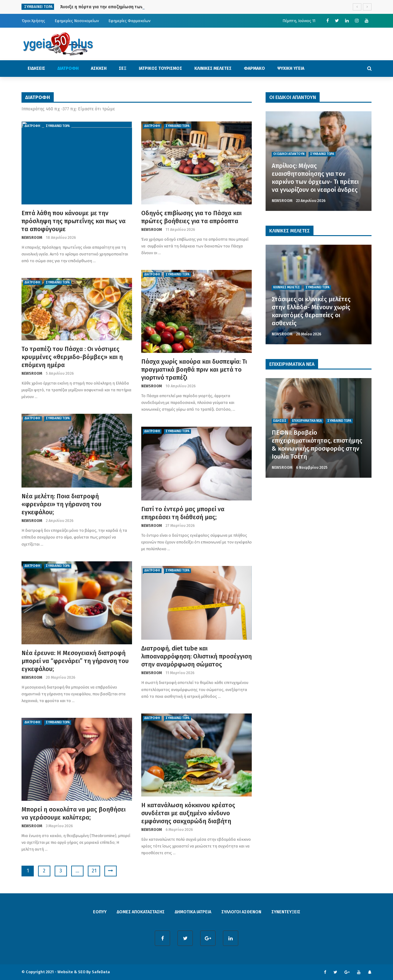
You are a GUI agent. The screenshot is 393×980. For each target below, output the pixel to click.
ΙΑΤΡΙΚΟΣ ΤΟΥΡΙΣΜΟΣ (160, 68)
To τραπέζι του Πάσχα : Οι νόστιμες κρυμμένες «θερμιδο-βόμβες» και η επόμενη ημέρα (72, 357)
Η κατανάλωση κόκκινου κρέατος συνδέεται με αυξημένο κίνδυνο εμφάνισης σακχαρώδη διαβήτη (188, 813)
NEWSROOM (32, 238)
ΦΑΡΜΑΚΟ (254, 68)
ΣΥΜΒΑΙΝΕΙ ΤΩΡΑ (58, 126)
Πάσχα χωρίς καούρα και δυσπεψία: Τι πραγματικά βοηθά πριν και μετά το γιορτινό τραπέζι (194, 369)
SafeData (101, 972)
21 (94, 871)
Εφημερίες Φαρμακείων (129, 21)
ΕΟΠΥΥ (100, 912)
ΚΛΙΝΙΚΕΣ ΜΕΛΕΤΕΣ (213, 68)
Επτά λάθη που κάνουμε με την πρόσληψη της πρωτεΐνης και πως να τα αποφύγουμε (74, 221)
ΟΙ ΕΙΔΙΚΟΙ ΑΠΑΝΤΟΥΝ (289, 154)
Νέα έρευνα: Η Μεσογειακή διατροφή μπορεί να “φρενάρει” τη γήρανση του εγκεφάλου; (75, 661)
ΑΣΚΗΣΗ (99, 68)
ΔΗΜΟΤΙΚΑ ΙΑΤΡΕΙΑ (193, 912)
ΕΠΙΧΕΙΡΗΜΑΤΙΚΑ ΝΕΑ (307, 421)
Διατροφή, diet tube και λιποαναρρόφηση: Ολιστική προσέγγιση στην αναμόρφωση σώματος (196, 656)
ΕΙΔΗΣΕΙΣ (36, 68)
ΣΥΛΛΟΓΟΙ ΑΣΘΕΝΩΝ (241, 912)
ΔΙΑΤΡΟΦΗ (68, 68)
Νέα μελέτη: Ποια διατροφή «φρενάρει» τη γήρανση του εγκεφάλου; (61, 504)
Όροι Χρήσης (33, 21)
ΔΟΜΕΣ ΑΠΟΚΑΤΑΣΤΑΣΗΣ (141, 912)
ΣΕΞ (123, 68)
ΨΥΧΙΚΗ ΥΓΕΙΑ (291, 68)
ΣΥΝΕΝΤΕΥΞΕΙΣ (286, 912)
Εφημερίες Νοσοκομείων (77, 21)
